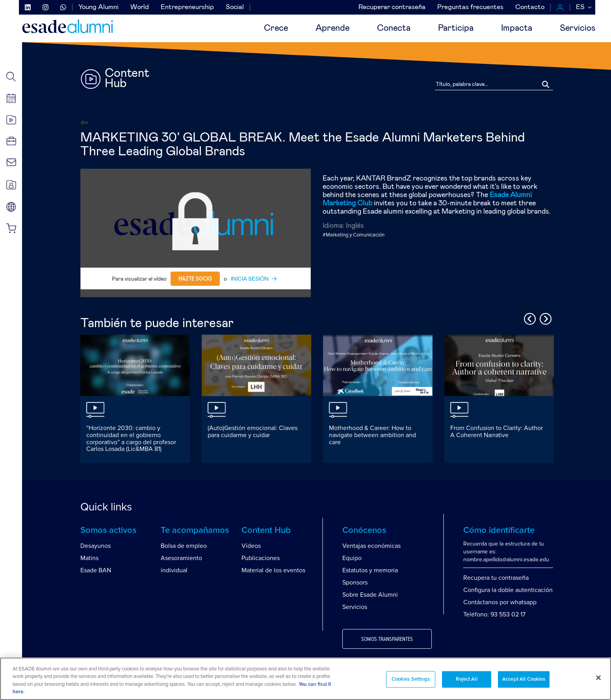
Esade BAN (96, 570)
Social (235, 7)
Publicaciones (261, 558)
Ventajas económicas (371, 546)
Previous (529, 318)
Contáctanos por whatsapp (500, 602)
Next (544, 318)
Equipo (352, 558)
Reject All (466, 679)
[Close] (598, 678)
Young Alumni (98, 7)
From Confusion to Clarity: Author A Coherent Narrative (497, 432)
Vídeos (251, 546)
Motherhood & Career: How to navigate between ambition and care (372, 435)
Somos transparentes (387, 639)
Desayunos (96, 546)
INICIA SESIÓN (250, 279)
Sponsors (355, 583)
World (140, 7)
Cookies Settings (411, 679)
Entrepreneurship (187, 7)
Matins (89, 558)
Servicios (578, 28)
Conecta (394, 28)
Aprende (332, 28)
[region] (305, 679)
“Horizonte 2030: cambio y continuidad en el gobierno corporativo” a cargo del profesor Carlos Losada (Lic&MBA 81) (131, 438)
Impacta (517, 28)
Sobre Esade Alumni (370, 595)
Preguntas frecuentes (470, 7)
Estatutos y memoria (370, 570)
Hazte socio (195, 279)
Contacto (530, 7)
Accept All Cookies (524, 679)
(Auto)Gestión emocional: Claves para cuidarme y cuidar (253, 432)
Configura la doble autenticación (508, 590)
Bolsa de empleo (184, 546)
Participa (456, 28)
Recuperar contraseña (392, 7)
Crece (276, 28)
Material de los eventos (273, 570)
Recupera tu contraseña (496, 578)
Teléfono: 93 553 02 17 (494, 614)
